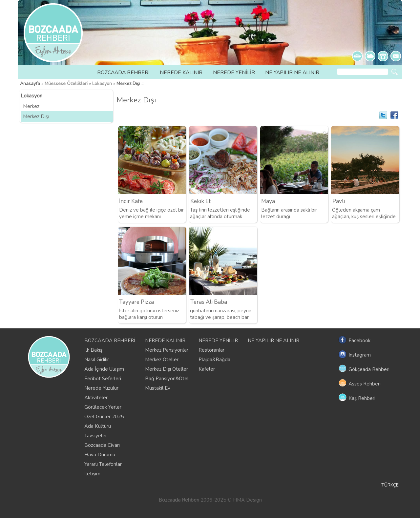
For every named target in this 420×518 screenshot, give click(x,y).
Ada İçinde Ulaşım (104, 369)
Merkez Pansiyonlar (167, 350)
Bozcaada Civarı (102, 445)
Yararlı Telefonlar (103, 464)
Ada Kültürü (98, 426)
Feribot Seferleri (103, 379)
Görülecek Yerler (103, 407)
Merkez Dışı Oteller (167, 369)
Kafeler (207, 369)
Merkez (31, 106)
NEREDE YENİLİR (234, 73)
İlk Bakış (93, 350)
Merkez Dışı (128, 83)
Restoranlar (211, 350)
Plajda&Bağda (214, 360)
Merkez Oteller (162, 360)
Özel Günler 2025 (104, 417)
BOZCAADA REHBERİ (123, 73)
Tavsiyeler (96, 436)
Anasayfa (30, 83)
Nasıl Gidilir (97, 360)
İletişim (92, 474)
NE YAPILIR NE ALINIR (292, 73)
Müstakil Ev (158, 388)
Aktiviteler (96, 398)
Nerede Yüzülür (101, 388)
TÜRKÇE (390, 485)
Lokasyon (31, 96)
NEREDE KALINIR (181, 73)
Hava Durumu (100, 455)
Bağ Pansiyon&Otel (167, 379)
